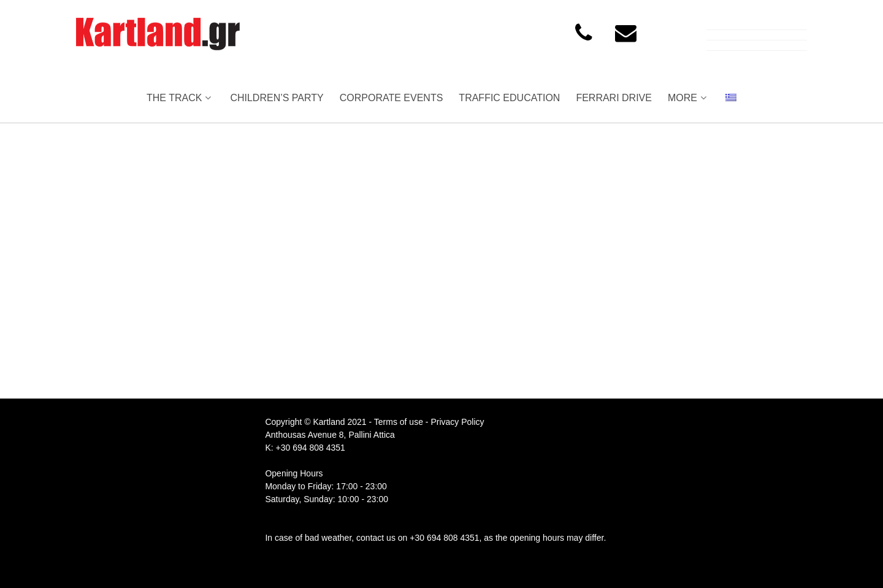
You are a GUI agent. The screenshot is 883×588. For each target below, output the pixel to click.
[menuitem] (731, 98)
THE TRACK (180, 98)
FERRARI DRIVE (614, 98)
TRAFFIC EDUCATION (509, 98)
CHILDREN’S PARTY (277, 98)
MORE (689, 98)
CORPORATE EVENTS (392, 98)
